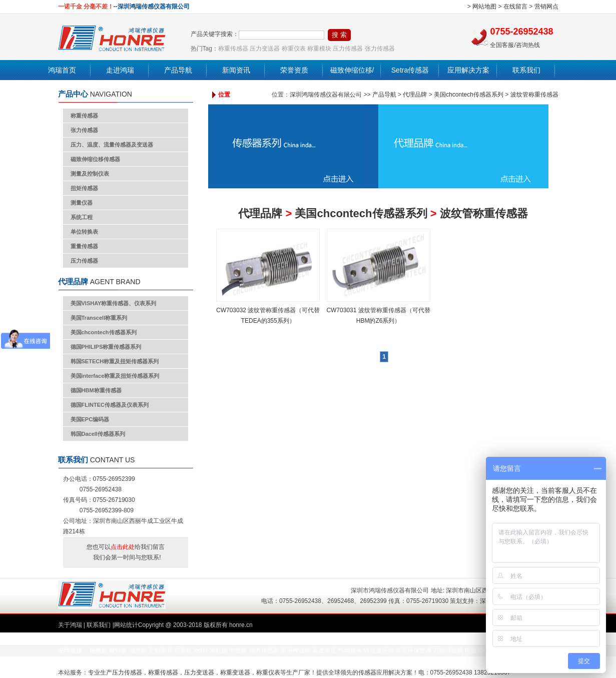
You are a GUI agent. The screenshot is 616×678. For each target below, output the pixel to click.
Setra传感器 (410, 70)
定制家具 (161, 650)
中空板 (238, 650)
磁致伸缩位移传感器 (95, 159)
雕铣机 (99, 650)
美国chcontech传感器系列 (104, 332)
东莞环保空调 (413, 650)
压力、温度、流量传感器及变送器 (112, 145)
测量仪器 (82, 203)
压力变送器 (265, 49)
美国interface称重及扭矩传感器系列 (115, 376)
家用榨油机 (296, 650)
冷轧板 (219, 650)
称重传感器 (233, 49)
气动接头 (350, 650)
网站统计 (126, 625)
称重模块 (319, 49)
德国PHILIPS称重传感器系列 (106, 347)
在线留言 (515, 7)
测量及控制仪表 (90, 174)
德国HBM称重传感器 (96, 390)
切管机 (183, 650)
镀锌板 (118, 650)
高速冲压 (324, 650)
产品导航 (178, 70)
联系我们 (526, 70)
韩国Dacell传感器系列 (98, 434)
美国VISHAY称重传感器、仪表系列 (114, 303)
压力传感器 (348, 49)
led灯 (201, 650)
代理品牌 (415, 95)
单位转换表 (84, 232)
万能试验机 (448, 650)
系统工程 (82, 217)
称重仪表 (294, 49)
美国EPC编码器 (90, 419)
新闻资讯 (236, 70)
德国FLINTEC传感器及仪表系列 (110, 405)
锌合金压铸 (379, 650)
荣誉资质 (294, 70)
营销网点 (546, 7)
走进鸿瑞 (120, 70)
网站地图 (484, 7)
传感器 (367, 672)
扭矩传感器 (84, 188)
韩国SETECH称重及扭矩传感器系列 (115, 361)
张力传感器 (380, 49)
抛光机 (138, 650)
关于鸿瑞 (70, 625)
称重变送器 (235, 672)
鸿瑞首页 (62, 70)
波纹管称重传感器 (534, 95)
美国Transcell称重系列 (99, 318)
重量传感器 (84, 246)
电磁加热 (477, 650)
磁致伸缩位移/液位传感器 (352, 80)
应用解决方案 (468, 70)
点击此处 (123, 547)
